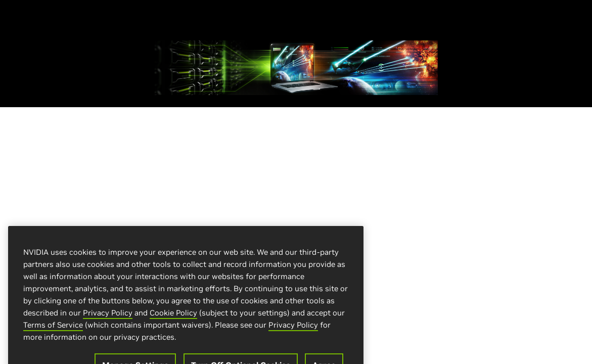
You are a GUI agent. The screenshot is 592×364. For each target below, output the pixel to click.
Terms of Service (53, 329)
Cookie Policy (173, 317)
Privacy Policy (108, 317)
